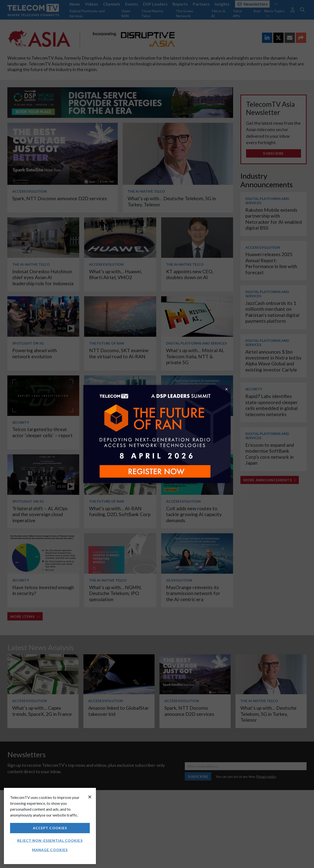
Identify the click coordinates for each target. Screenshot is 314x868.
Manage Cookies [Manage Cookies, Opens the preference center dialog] (50, 850)
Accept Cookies (50, 828)
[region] (50, 826)
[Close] (90, 797)
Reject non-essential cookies (50, 840)
